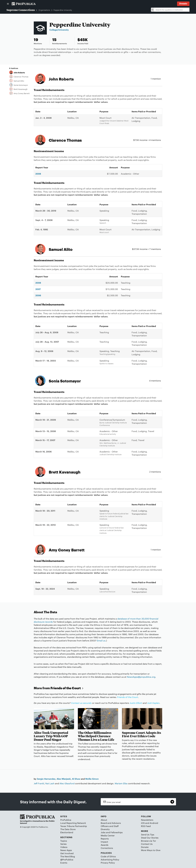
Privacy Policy (108, 863)
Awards (105, 845)
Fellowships (117, 832)
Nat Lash (50, 783)
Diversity (105, 829)
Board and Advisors (111, 823)
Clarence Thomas (21, 77)
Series (63, 844)
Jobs (103, 832)
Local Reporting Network (73, 823)
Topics (64, 841)
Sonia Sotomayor (21, 85)
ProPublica (66, 820)
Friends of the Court (67, 688)
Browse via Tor (148, 841)
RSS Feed (146, 826)
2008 (38, 174)
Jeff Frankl (39, 783)
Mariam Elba (121, 783)
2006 (38, 295)
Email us (101, 640)
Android (154, 823)
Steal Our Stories (150, 838)
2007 (38, 289)
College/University (59, 30)
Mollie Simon (92, 779)
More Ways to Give (151, 850)
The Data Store (68, 829)
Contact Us (147, 844)
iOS (143, 823)
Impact (104, 842)
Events (64, 863)
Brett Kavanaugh (21, 89)
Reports (105, 839)
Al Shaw (76, 779)
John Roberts (19, 72)
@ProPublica (67, 860)
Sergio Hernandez (46, 779)
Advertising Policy (110, 860)
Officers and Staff (110, 826)
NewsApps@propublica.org (141, 677)
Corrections (107, 848)
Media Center (108, 835)
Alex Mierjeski (64, 779)
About (104, 820)
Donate (145, 847)
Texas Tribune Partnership (74, 826)
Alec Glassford (67, 783)
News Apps (66, 850)
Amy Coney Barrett (22, 93)
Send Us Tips (148, 834)
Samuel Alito (19, 81)
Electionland (67, 832)
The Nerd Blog (68, 856)
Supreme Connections (21, 10)
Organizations (44, 10)
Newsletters (147, 820)
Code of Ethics (108, 856)
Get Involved (67, 853)
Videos (64, 847)
